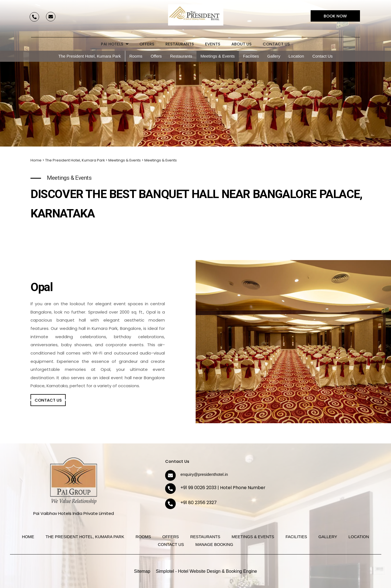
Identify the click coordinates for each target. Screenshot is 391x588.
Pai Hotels (115, 44)
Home (36, 160)
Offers (147, 44)
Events (213, 44)
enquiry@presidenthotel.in (204, 474)
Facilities (251, 56)
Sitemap (142, 571)
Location (296, 56)
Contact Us (276, 44)
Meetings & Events (218, 56)
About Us (241, 44)
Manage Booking (214, 545)
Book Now (335, 16)
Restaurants (180, 44)
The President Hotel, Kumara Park (90, 56)
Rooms (136, 56)
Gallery (274, 56)
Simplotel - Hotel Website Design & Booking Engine (206, 571)
